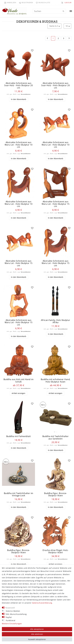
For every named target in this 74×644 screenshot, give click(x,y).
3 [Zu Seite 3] (64, 38)
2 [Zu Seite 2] (58, 38)
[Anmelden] (10, 3)
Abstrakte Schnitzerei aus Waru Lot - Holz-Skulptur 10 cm (19, 145)
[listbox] (18, 360)
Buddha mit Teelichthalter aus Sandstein (56, 437)
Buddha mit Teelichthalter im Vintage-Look (19, 494)
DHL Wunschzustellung (16, 614)
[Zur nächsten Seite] (69, 38)
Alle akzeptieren (37, 629)
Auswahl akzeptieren (37, 639)
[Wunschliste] (42, 3)
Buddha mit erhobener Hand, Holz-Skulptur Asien (56, 381)
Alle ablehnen (37, 634)
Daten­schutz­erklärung (42, 603)
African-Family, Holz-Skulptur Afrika (55, 321)
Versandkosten (26, 94)
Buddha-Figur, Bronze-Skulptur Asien (55, 494)
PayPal (9, 617)
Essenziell (10, 608)
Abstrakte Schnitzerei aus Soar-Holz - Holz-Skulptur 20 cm (18, 85)
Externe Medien (13, 611)
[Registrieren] (26, 3)
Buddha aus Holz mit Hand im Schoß (19, 381)
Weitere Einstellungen (12, 624)
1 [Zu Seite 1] (53, 38)
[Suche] (63, 11)
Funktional (11, 620)
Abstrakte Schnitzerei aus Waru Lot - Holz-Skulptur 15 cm (56, 204)
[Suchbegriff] (49, 11)
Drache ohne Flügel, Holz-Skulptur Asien (55, 551)
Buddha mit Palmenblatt (19, 436)
